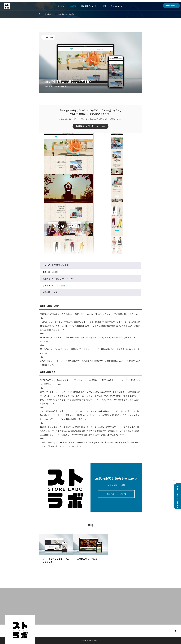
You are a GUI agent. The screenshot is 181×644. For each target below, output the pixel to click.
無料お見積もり (171, 6)
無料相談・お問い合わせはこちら (90, 126)
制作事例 (73, 6)
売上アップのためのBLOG (113, 6)
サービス (61, 6)
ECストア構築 (48, 37)
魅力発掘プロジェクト (90, 6)
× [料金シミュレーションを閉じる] (174, 482)
